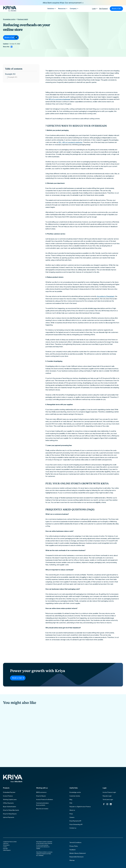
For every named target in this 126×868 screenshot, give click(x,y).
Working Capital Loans (10, 800)
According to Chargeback (106, 296)
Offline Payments (8, 803)
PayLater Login (107, 796)
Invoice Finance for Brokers (45, 800)
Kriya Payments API (75, 821)
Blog (71, 800)
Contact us (73, 828)
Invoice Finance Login (109, 792)
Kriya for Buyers (41, 796)
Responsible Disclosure (76, 857)
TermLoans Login (108, 800)
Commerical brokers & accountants (42, 804)
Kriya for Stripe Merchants (11, 810)
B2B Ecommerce (41, 792)
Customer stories (75, 796)
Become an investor (42, 809)
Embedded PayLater (9, 792)
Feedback (72, 850)
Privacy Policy (74, 846)
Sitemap (72, 860)
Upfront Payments (9, 817)
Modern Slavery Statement (78, 853)
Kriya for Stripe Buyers (10, 814)
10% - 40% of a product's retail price (70, 142)
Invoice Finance (8, 796)
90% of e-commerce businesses (59, 99)
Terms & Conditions (75, 843)
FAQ (71, 803)
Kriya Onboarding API (76, 824)
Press (71, 814)
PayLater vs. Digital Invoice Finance (80, 807)
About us (72, 810)
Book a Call (116, 9)
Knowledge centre (75, 792)
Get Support (103, 9)
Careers (72, 817)
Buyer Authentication (10, 807)
